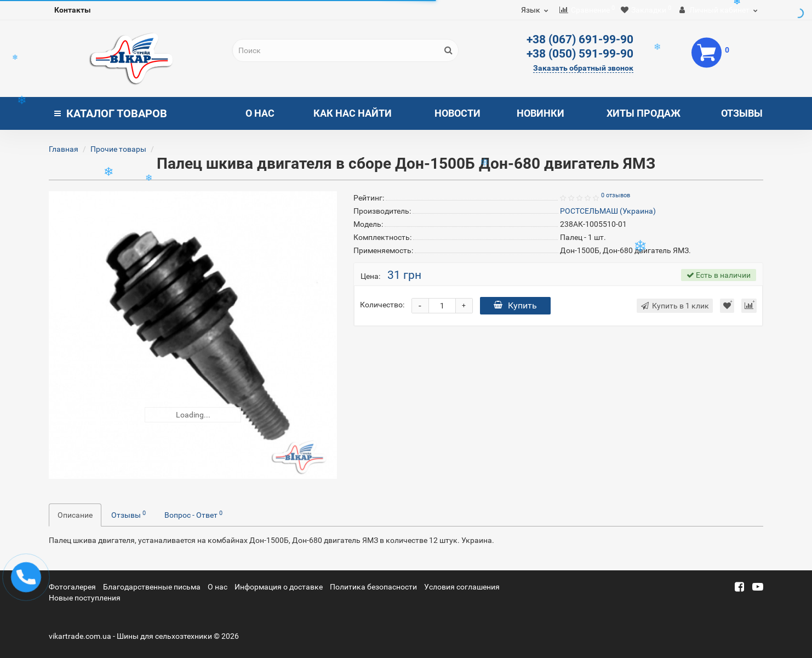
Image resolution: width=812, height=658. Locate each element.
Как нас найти (353, 113)
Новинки (541, 113)
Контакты (73, 10)
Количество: (382, 305)
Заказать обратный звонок (583, 68)
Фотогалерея (72, 587)
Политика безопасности (373, 587)
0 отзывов (616, 195)
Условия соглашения (462, 587)
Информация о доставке (279, 587)
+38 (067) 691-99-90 (580, 39)
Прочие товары (118, 149)
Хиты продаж (644, 113)
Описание (75, 515)
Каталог (111, 113)
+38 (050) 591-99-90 (580, 54)
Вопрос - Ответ (193, 514)
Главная (64, 149)
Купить (515, 305)
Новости (458, 113)
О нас (260, 113)
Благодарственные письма (152, 587)
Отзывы (742, 113)
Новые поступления (85, 598)
